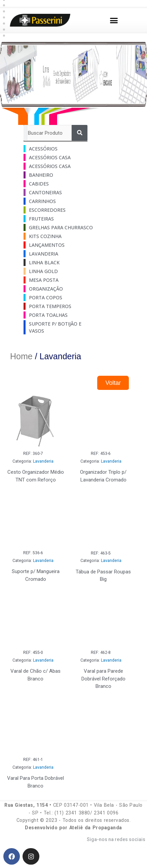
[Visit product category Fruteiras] (57, 219)
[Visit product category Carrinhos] (57, 201)
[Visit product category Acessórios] (57, 149)
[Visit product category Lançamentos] (57, 245)
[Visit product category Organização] (57, 289)
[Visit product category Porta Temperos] (57, 306)
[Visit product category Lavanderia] (57, 254)
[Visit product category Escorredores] (57, 210)
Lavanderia (43, 461)
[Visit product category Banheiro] (57, 175)
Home (21, 356)
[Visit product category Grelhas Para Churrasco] (57, 227)
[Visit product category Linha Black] (57, 262)
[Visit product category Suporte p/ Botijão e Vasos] (57, 327)
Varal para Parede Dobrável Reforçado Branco (103, 679)
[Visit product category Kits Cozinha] (57, 236)
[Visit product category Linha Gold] (57, 271)
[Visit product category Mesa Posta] (57, 280)
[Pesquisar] (80, 133)
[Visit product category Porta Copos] (57, 297)
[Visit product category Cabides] (57, 184)
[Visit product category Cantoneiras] (57, 192)
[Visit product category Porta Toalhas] (57, 315)
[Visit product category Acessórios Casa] (57, 157)
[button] (114, 20)
